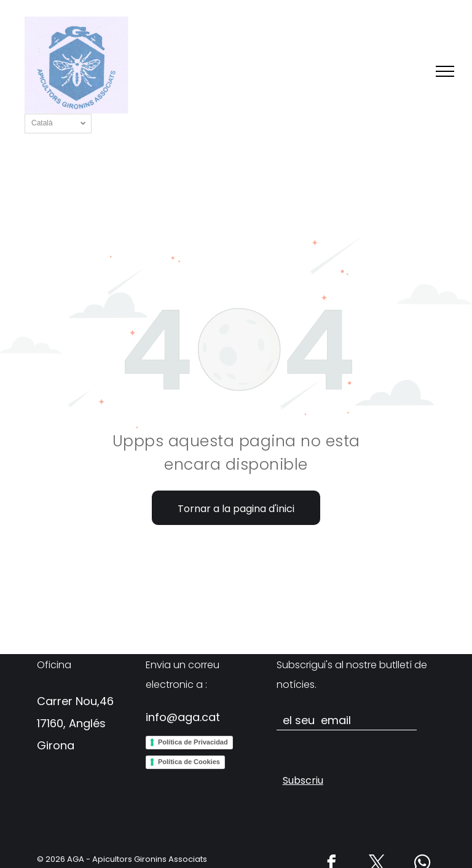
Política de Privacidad (193, 742)
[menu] (445, 71)
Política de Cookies (189, 762)
